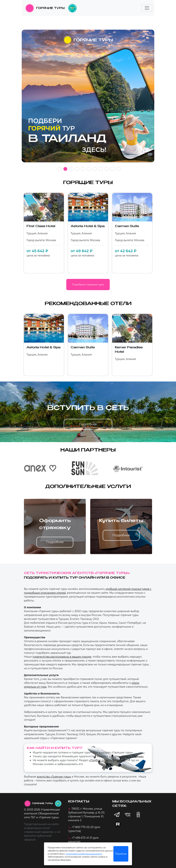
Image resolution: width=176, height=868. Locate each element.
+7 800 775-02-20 (83, 827)
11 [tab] (118, 169)
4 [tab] (77, 169)
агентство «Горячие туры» (54, 777)
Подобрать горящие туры (88, 284)
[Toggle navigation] (147, 8)
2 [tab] (65, 169)
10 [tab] (112, 169)
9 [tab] (107, 169)
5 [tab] (83, 169)
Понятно (121, 854)
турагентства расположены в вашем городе (62, 657)
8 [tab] (101, 169)
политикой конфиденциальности (84, 854)
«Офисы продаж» (132, 756)
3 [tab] (71, 169)
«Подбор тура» (99, 760)
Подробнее (88, 424)
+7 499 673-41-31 (82, 838)
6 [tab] (89, 169)
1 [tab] (59, 169)
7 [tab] (95, 169)
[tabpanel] (88, 98)
